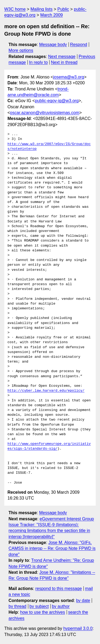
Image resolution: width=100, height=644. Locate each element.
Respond (79, 45)
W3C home (15, 9)
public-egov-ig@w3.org (57, 101)
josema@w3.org (69, 77)
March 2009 (52, 15)
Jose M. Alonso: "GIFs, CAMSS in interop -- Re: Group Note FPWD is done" (52, 549)
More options (21, 50)
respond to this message (58, 589)
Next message (62, 57)
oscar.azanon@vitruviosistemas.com (45, 113)
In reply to (38, 62)
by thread (17, 606)
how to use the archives (43, 612)
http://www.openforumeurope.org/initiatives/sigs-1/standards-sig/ (49, 446)
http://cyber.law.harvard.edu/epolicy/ (46, 391)
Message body (53, 45)
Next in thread (64, 62)
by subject (39, 606)
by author (61, 606)
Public (63, 9)
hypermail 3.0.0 (78, 628)
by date (83, 601)
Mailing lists (41, 9)
